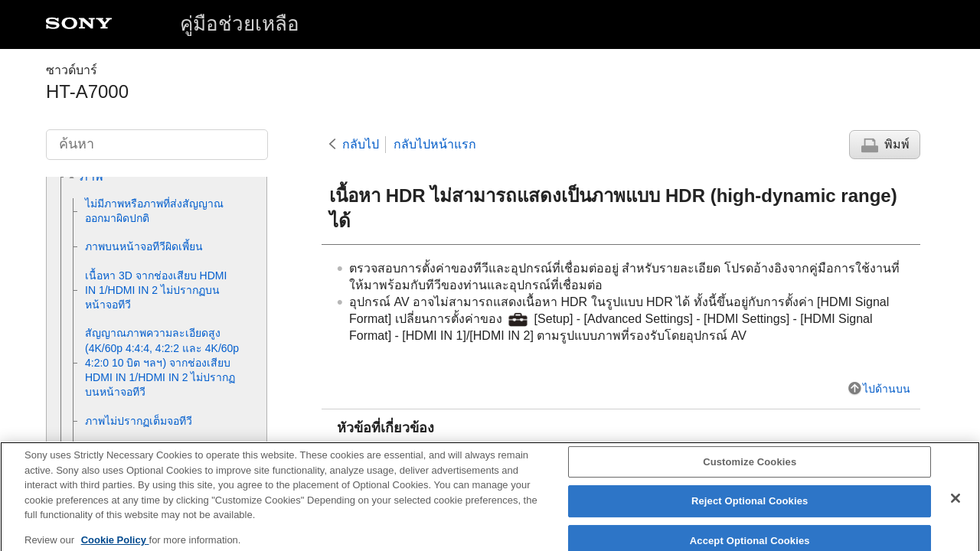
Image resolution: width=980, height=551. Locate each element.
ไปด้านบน (887, 389)
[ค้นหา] (157, 145)
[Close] (955, 507)
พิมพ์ (897, 144)
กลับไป (361, 144)
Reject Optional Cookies (750, 510)
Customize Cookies (750, 470)
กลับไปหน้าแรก (435, 144)
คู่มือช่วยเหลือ (240, 24)
